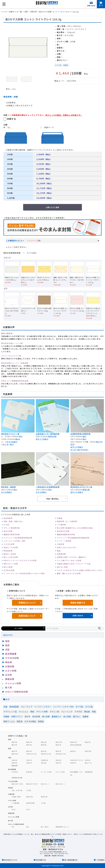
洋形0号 (7, 258)
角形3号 (88, 742)
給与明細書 (11, 654)
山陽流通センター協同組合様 (48, 434)
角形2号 (44, 742)
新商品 (41, 721)
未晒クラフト (17, 716)
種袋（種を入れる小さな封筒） (70, 573)
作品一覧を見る (52, 499)
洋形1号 (29, 760)
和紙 (94, 712)
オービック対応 (46, 772)
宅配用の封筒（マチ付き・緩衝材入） (72, 557)
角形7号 (58, 745)
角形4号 (86, 490)
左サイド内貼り (42, 439)
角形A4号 (52, 436)
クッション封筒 (13, 683)
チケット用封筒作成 (12, 528)
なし (9, 127)
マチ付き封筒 (9, 544)
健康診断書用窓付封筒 (66, 534)
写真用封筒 (61, 554)
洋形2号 (58, 760)
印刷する (12, 119)
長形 (7, 645)
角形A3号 (30, 797)
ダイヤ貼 (79, 707)
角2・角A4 (45, 827)
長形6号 (73, 751)
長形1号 (14, 751)
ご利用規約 (100, 860)
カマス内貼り (12, 442)
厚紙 (32, 712)
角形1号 (29, 742)
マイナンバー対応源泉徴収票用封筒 (18, 538)
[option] (28, 47)
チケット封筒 (42, 712)
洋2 (15, 490)
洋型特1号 (45, 760)
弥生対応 (29, 772)
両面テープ (49, 127)
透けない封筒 (62, 567)
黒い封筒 (46, 716)
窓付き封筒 (8, 531)
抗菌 (5, 707)
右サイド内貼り (77, 447)
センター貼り (8, 444)
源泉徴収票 (89, 772)
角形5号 (29, 745)
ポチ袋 (6, 525)
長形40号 (15, 754)
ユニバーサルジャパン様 (11, 356)
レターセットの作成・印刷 (14, 541)
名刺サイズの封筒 (11, 547)
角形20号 (59, 742)
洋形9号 (73, 763)
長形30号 (88, 751)
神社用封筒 (8, 551)
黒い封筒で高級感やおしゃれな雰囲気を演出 (75, 528)
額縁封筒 (15, 766)
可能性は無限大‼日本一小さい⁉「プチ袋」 (74, 564)
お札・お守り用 (17, 790)
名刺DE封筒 (30, 803)
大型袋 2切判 (16, 797)
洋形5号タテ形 (61, 754)
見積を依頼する (78, 603)
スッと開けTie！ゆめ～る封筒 (69, 560)
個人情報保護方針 (71, 860)
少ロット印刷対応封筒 (16, 824)
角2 (84, 439)
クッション (24, 712)
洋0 (20, 436)
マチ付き (78, 712)
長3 (84, 436)
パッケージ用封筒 (64, 541)
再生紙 (87, 712)
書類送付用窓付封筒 (12, 534)
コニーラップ (27, 707)
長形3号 (44, 751)
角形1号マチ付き (18, 784)
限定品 (20, 721)
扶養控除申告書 (17, 778)
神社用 (9, 662)
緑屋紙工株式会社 (58, 856)
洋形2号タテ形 (31, 754)
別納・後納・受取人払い (13, 521)
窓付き (27, 716)
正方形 (9, 675)
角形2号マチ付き (32, 784)
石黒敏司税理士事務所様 (80, 434)
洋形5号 (29, 763)
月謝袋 (60, 518)
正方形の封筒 (9, 570)
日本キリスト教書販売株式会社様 (15, 381)
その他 (29, 790)
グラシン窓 (54, 712)
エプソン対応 (60, 772)
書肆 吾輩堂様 (7, 333)
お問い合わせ (78, 616)
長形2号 (29, 751)
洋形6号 (44, 763)
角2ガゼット (45, 784)
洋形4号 (14, 763)
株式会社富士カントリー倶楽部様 (15, 363)
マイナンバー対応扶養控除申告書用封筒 (73, 538)
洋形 (6, 289)
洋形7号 (58, 763)
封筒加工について (27, 603)
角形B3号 (44, 797)
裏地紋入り (56, 716)
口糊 (5, 125)
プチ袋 (43, 803)
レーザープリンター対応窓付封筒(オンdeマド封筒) (24, 573)
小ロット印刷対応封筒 (17, 692)
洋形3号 (88, 760)
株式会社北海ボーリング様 (12, 343)
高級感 (66, 65)
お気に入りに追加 (52, 207)
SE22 (14, 809)
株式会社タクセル (11, 860)
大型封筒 (61, 544)
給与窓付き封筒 (63, 531)
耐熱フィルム (9, 721)
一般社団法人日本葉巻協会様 (48, 487)
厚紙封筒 (10, 679)
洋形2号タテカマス (77, 760)
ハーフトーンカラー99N (63, 707)
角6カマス (88, 763)
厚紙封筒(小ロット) (62, 827)
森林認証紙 (14, 707)
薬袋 (59, 551)
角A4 (18, 439)
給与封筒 (36, 716)
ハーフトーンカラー (43, 707)
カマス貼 (58, 65)
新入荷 (9, 687)
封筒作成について (27, 616)
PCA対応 (15, 772)
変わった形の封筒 (11, 557)
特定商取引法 (41, 860)
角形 (7, 641)
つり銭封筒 (61, 525)
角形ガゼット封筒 (11, 564)
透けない (77, 716)
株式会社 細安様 (8, 487)
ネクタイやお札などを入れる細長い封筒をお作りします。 (80, 570)
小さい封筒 (11, 671)
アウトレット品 (10, 712)
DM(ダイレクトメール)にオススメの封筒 (20, 560)
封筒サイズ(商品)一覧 (18, 736)
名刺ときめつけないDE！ (67, 547)
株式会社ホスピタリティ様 (81, 487)
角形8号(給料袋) (76, 745)
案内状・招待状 (10, 554)
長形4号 (58, 751)
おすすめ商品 (30, 721)
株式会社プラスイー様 (10, 434)
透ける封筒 (8, 567)
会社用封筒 (8, 518)
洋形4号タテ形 (46, 754)
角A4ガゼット (60, 784)
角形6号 (44, 745)
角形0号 (14, 742)
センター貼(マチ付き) (79, 450)
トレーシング (67, 712)
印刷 (5, 115)
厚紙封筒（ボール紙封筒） (68, 521)
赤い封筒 (67, 716)
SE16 (28, 809)
